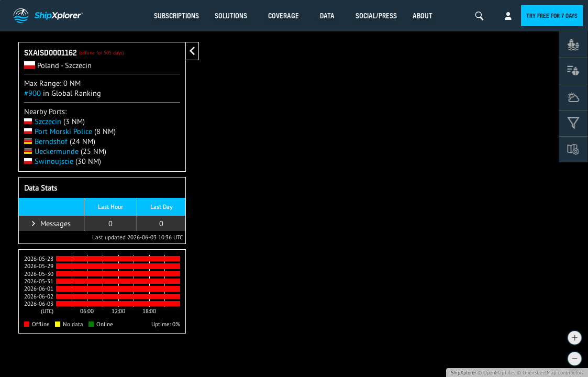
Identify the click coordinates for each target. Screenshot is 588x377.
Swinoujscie (49, 161)
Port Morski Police (58, 131)
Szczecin (43, 121)
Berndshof (46, 141)
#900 (32, 93)
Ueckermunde (51, 151)
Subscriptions (176, 16)
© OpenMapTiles (496, 373)
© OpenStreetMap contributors (550, 373)
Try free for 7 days (552, 16)
